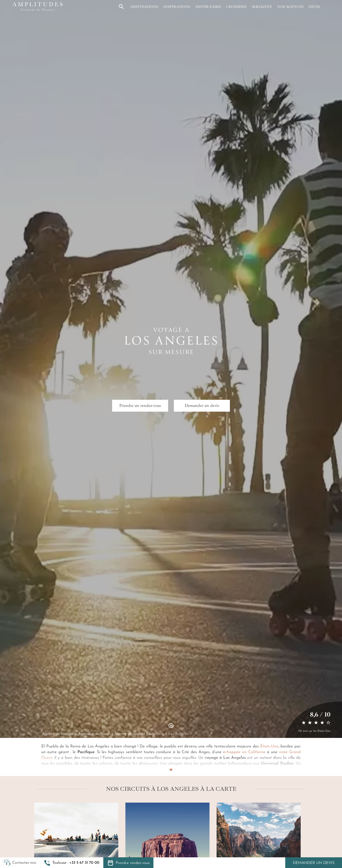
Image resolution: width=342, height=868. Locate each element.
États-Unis (269, 746)
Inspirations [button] (177, 7)
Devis (314, 7)
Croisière (236, 7)
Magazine (262, 7)
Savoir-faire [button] (208, 7)
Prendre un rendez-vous (140, 405)
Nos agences (290, 7)
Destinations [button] (144, 7)
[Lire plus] (171, 764)
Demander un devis (314, 863)
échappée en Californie (244, 752)
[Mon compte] (327, 7)
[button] (72, 863)
